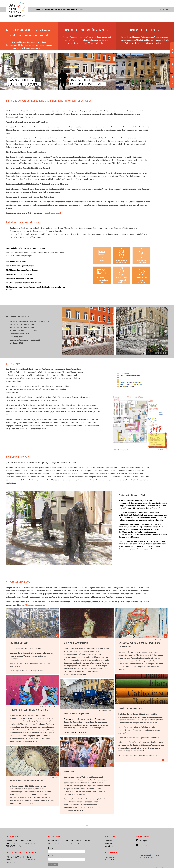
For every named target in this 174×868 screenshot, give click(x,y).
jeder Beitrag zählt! (53, 213)
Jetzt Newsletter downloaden (76, 732)
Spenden (108, 841)
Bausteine (109, 843)
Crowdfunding (110, 846)
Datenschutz (110, 860)
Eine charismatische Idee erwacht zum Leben (82, 719)
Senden (53, 864)
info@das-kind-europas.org (33, 605)
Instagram (142, 841)
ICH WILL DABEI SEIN (145, 30)
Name (51, 848)
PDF (51, 663)
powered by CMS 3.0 (162, 867)
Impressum (109, 857)
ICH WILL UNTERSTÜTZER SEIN (87, 30)
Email (51, 856)
